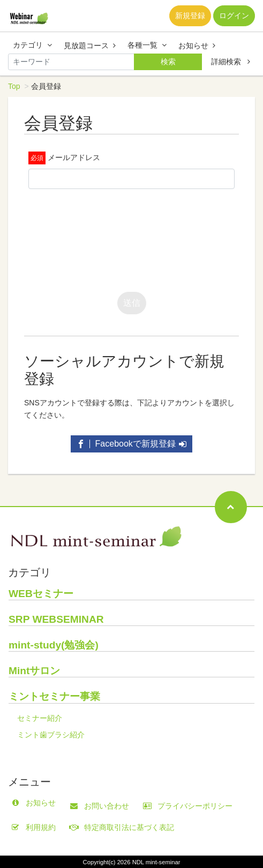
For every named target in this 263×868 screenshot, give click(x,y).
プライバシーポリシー (190, 806)
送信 (132, 303)
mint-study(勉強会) (54, 645)
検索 (168, 62)
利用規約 (36, 827)
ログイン (234, 16)
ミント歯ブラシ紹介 (51, 735)
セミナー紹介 (40, 718)
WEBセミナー (41, 594)
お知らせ (197, 46)
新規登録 (190, 16)
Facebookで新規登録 (131, 444)
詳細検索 (231, 62)
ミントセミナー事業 (54, 696)
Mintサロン (34, 671)
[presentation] (110, 238)
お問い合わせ (102, 806)
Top (14, 86)
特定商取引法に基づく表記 (124, 827)
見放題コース (90, 46)
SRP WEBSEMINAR (56, 619)
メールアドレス (74, 157)
